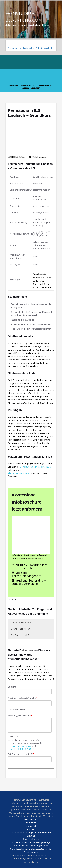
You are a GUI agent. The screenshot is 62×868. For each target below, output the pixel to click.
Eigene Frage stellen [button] (20, 629)
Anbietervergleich (44, 48)
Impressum (31, 823)
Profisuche (13, 48)
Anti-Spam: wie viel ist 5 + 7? (21, 754)
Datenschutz (14, 736)
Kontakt (31, 829)
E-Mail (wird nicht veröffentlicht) (23, 698)
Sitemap (31, 836)
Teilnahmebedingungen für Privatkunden (31, 832)
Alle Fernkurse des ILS (18, 473)
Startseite (13, 86)
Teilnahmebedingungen (22, 746)
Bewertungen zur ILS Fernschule (35, 467)
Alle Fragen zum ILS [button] (20, 635)
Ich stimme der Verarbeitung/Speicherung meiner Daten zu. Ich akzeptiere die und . (28, 744)
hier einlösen (31, 819)
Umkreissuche (27, 48)
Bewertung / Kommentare (20, 716)
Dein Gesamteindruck (18, 710)
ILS (35, 86)
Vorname (13, 687)
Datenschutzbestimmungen (23, 749)
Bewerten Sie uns (31, 839)
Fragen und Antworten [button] (21, 623)
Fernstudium (26, 86)
